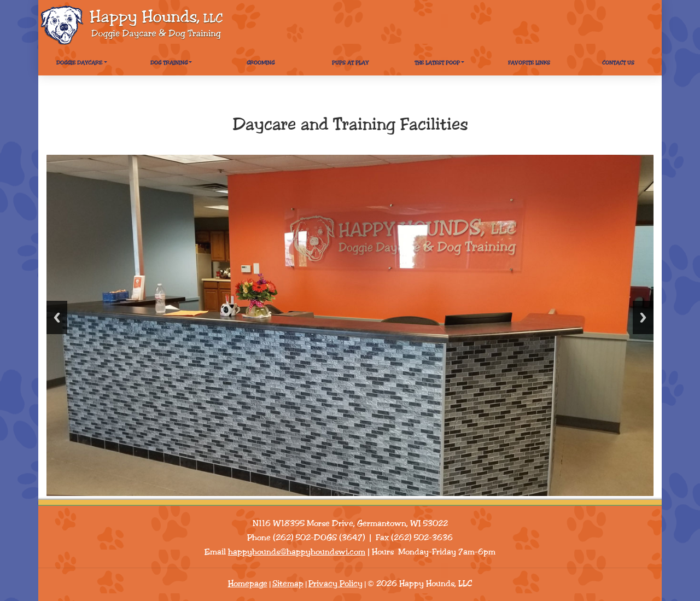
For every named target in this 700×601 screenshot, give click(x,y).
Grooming (261, 63)
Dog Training (169, 63)
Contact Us (618, 63)
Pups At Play (350, 63)
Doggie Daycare (79, 63)
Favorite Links (529, 63)
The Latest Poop (437, 63)
